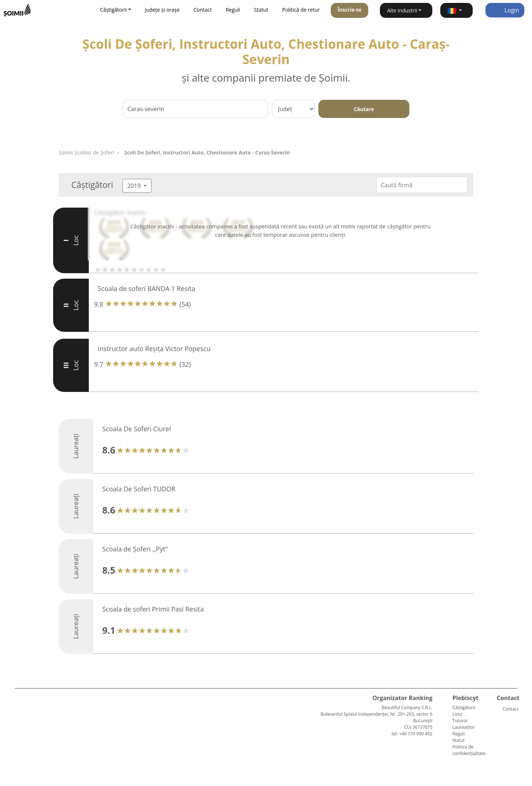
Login (505, 10)
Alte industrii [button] (402, 10)
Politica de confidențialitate (469, 750)
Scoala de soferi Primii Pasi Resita (153, 609)
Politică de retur (301, 10)
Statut (261, 10)
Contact (203, 10)
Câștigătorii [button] (113, 10)
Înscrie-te (349, 10)
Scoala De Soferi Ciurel (137, 429)
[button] (456, 10)
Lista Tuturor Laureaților (463, 721)
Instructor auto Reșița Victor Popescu (154, 349)
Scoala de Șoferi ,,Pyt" (135, 549)
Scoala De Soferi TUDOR (139, 489)
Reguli (233, 10)
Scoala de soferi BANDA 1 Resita (147, 288)
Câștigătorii (464, 708)
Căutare (364, 109)
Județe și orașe (162, 10)
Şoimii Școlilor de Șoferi (86, 152)
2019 (135, 186)
